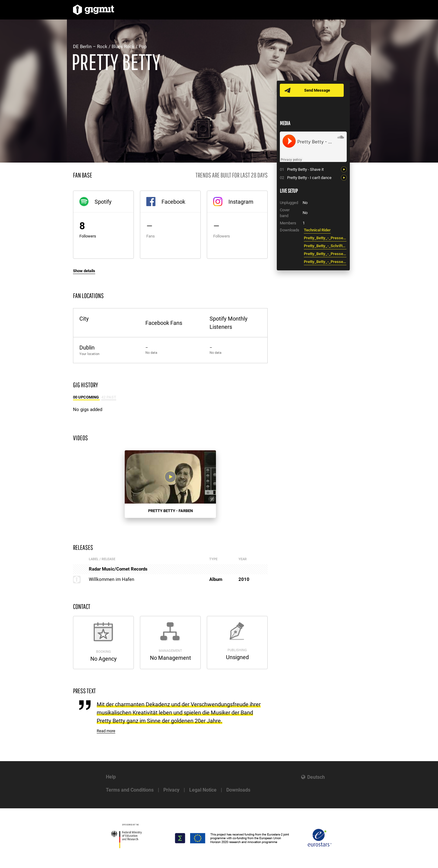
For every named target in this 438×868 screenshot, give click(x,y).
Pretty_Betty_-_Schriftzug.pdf (325, 246)
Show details (84, 271)
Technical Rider (317, 230)
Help (111, 777)
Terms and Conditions (130, 790)
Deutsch (316, 777)
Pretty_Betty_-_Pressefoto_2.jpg (325, 262)
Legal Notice (203, 790)
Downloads (238, 790)
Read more (106, 731)
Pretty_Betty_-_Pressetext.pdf (325, 238)
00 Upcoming (86, 397)
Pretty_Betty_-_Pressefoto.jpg (325, 254)
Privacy (171, 790)
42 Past (109, 397)
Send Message (317, 90)
